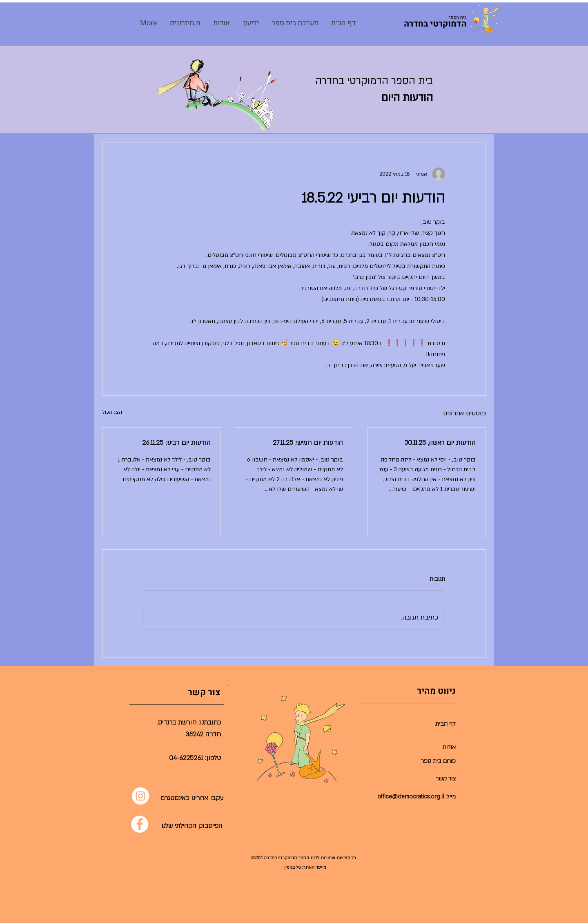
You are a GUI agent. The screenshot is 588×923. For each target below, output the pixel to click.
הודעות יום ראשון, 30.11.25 (440, 443)
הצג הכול (112, 412)
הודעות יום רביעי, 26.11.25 (176, 443)
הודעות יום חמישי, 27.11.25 (308, 443)
